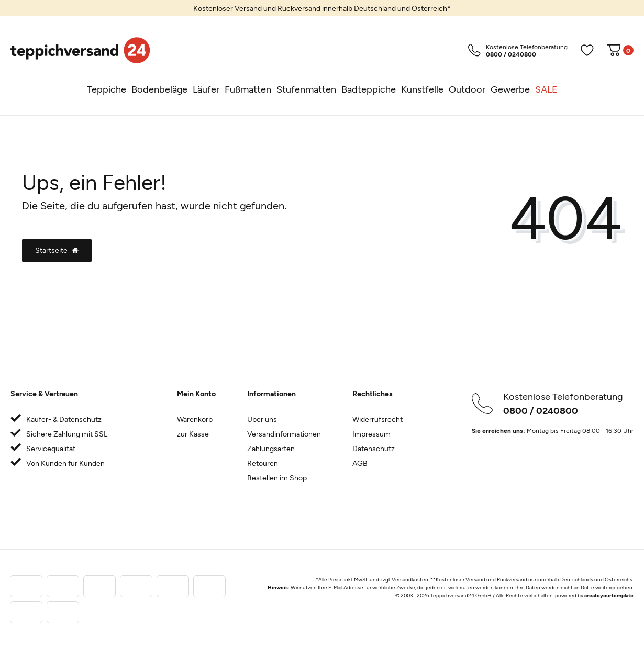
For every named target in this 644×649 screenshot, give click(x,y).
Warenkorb (195, 419)
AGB (360, 463)
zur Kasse (193, 434)
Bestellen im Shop (277, 478)
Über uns (262, 419)
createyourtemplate (609, 595)
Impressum (371, 434)
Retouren (263, 463)
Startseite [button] (57, 250)
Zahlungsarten (271, 448)
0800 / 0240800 (541, 410)
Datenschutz (374, 448)
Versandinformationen (284, 434)
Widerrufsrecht (377, 419)
